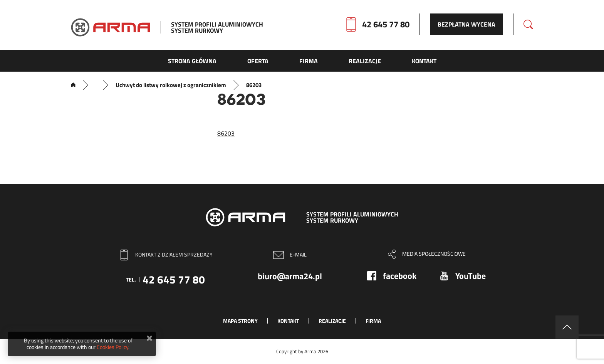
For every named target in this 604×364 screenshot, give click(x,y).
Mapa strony (240, 321)
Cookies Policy (112, 347)
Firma (373, 321)
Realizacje (332, 321)
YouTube (471, 276)
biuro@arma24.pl (290, 276)
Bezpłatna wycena (466, 24)
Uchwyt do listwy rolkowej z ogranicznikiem (171, 85)
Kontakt (288, 321)
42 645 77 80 (386, 24)
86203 (226, 133)
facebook (400, 276)
